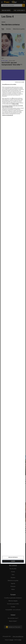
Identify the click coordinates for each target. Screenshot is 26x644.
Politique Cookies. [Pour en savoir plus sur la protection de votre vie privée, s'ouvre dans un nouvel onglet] (15, 104)
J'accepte (13, 561)
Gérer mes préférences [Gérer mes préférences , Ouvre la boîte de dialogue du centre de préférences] (13, 557)
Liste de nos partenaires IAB (7, 115)
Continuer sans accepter (20, 82)
